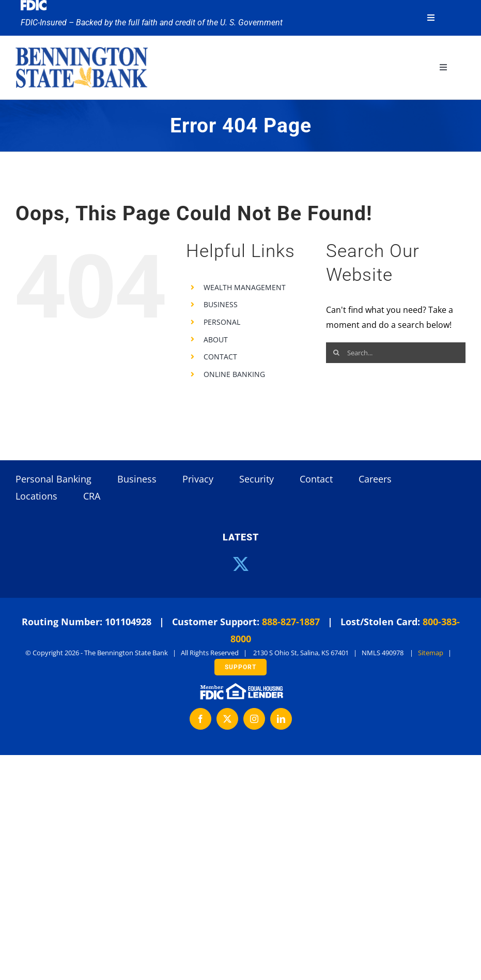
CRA (92, 496)
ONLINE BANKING (234, 374)
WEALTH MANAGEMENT (245, 287)
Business (137, 479)
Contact (316, 479)
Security (257, 479)
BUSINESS (221, 304)
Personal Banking (53, 479)
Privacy (198, 479)
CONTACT (220, 357)
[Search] (336, 353)
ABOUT (216, 340)
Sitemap (431, 653)
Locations (36, 496)
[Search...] (396, 353)
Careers (375, 479)
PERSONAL (222, 322)
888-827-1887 (291, 622)
